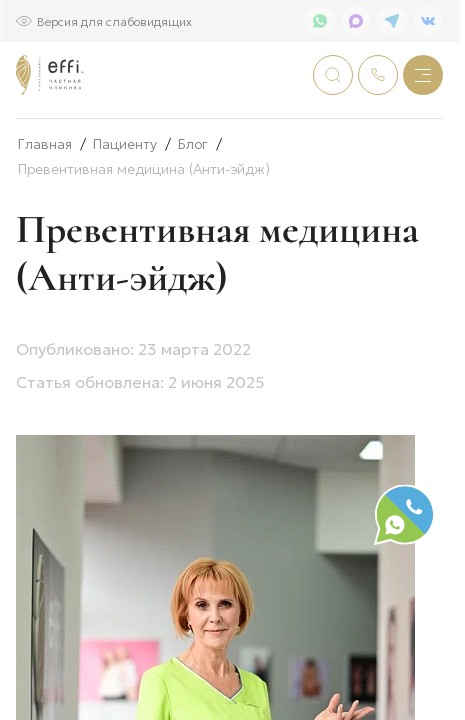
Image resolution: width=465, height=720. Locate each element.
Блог (193, 209)
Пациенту (125, 209)
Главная (45, 209)
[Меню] (423, 75)
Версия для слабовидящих (114, 20)
